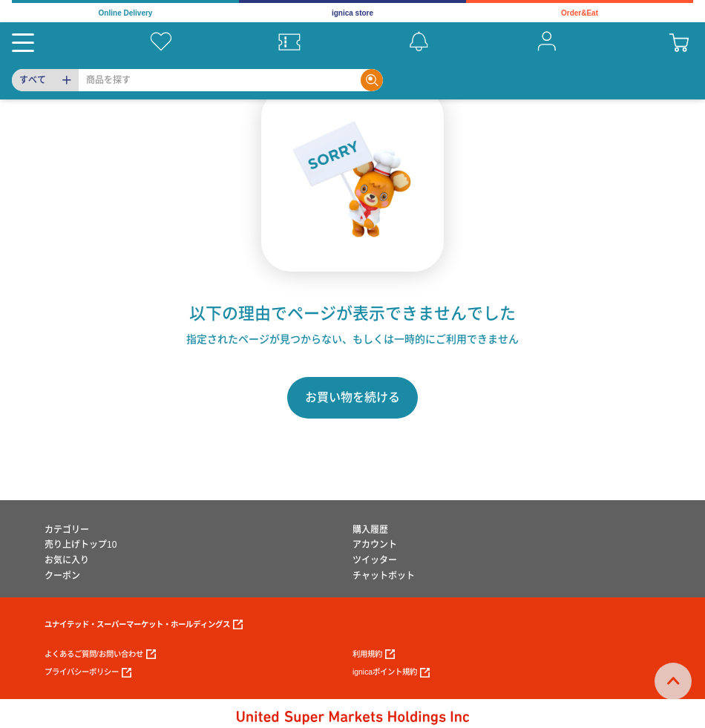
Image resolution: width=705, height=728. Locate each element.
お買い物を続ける (352, 397)
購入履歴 (370, 530)
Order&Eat (580, 13)
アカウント (375, 545)
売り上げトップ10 (81, 545)
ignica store (352, 13)
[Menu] (23, 42)
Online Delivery (126, 13)
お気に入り (67, 560)
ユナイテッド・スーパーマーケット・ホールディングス (144, 624)
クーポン (62, 576)
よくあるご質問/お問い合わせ (100, 654)
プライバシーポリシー (88, 673)
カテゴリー (67, 530)
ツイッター (375, 560)
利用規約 (374, 654)
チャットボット (384, 576)
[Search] (220, 80)
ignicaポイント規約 (391, 673)
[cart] (679, 42)
